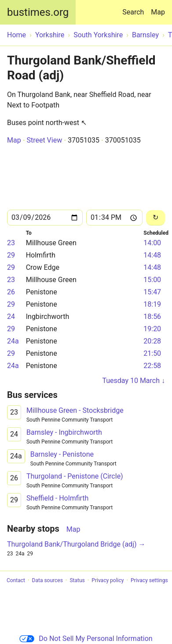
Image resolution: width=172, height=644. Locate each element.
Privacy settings (149, 580)
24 (11, 317)
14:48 (152, 255)
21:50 (152, 353)
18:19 (152, 304)
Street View (44, 140)
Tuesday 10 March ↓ (134, 381)
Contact (16, 580)
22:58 (152, 366)
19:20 (152, 329)
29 (11, 255)
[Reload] (156, 218)
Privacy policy (108, 580)
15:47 (152, 292)
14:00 (152, 243)
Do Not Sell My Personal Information (86, 639)
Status (77, 580)
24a (13, 341)
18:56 (152, 317)
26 (11, 292)
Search (135, 8)
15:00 (152, 280)
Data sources (48, 580)
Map (158, 12)
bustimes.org (38, 12)
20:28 (152, 341)
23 (11, 243)
